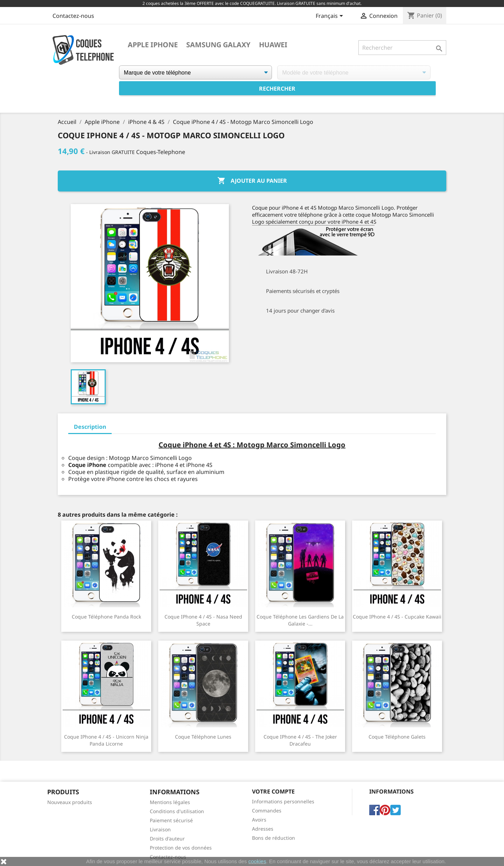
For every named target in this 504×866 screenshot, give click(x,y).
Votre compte (273, 791)
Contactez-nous (73, 16)
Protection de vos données (181, 848)
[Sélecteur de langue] (331, 16)
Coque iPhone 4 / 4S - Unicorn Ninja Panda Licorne (106, 740)
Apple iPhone (153, 45)
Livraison (160, 829)
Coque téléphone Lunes (203, 737)
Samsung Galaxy (218, 45)
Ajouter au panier (252, 181)
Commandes (267, 811)
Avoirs (259, 820)
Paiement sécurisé (171, 820)
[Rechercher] (402, 48)
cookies (257, 861)
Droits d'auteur (167, 839)
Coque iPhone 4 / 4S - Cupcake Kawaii (397, 617)
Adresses (263, 829)
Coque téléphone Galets (397, 737)
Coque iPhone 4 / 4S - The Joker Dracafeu (300, 740)
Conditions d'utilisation (177, 811)
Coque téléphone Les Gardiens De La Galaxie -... (300, 620)
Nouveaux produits (70, 802)
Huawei (273, 45)
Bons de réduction (274, 838)
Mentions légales (170, 802)
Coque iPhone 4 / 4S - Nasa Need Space (203, 620)
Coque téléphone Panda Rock (106, 617)
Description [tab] (90, 427)
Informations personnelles (283, 801)
